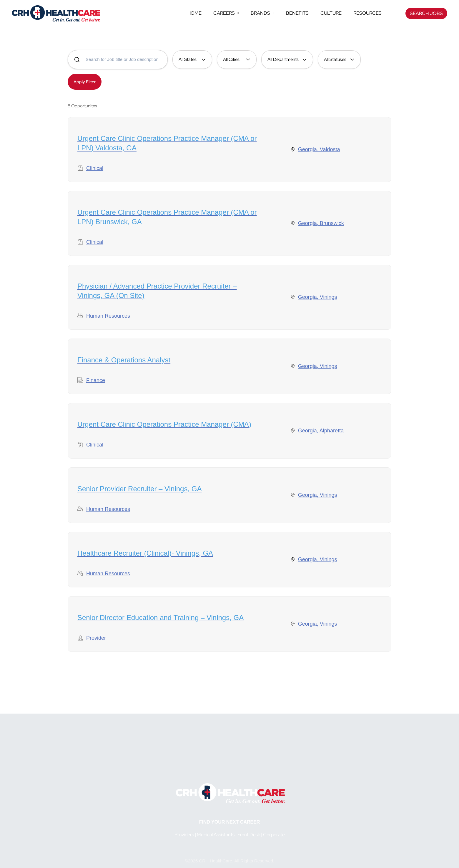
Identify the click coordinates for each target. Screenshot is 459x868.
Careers (226, 13)
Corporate (274, 835)
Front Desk (249, 835)
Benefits (297, 13)
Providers (184, 835)
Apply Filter (85, 82)
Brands (262, 13)
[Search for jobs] (118, 60)
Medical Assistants (216, 835)
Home (194, 13)
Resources (367, 13)
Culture (331, 13)
